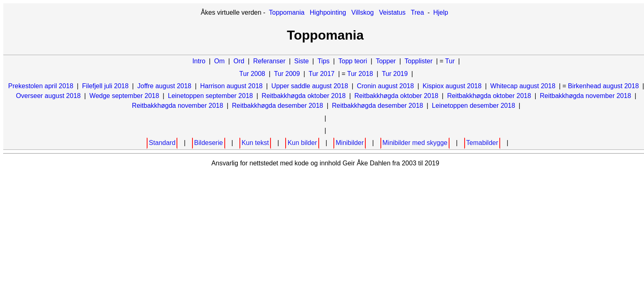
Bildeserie (208, 143)
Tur (450, 61)
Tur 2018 (360, 74)
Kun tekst (255, 143)
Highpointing (328, 12)
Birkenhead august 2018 (603, 86)
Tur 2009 (287, 74)
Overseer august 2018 (48, 96)
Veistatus (392, 12)
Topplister (418, 61)
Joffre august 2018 (164, 86)
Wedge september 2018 (124, 96)
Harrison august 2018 (231, 86)
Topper (386, 61)
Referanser (269, 61)
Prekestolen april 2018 (41, 86)
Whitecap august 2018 (523, 86)
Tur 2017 (321, 74)
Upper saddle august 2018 (310, 86)
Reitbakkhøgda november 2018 (585, 96)
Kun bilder (302, 143)
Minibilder (350, 143)
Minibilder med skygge (415, 143)
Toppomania (287, 12)
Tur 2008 (252, 74)
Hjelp (441, 12)
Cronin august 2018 (385, 86)
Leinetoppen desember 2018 (474, 106)
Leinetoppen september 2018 (210, 96)
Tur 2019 (395, 74)
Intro (199, 61)
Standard (162, 143)
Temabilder (482, 143)
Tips (324, 61)
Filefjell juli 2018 (105, 86)
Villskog (363, 12)
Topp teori (353, 61)
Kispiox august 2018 (452, 86)
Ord (239, 61)
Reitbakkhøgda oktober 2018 (303, 96)
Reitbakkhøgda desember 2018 (278, 106)
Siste (302, 61)
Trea (417, 12)
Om (219, 61)
